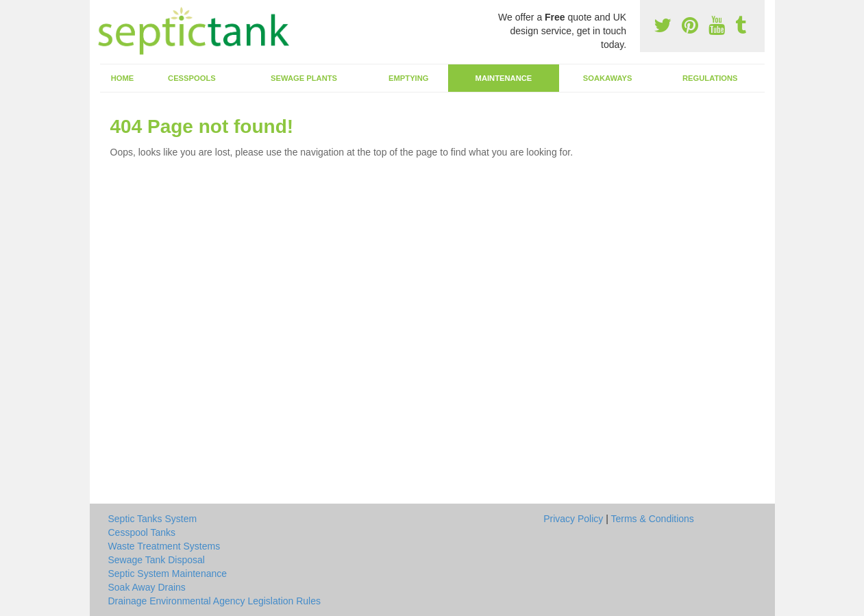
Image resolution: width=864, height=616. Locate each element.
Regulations (710, 78)
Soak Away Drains (147, 587)
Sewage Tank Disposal (157, 560)
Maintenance (504, 78)
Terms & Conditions (652, 519)
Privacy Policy (573, 519)
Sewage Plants (304, 78)
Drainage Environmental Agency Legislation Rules (215, 601)
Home (123, 78)
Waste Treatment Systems (164, 546)
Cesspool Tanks (142, 532)
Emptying (408, 78)
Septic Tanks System (153, 519)
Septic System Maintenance (168, 574)
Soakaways (608, 78)
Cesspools (192, 78)
